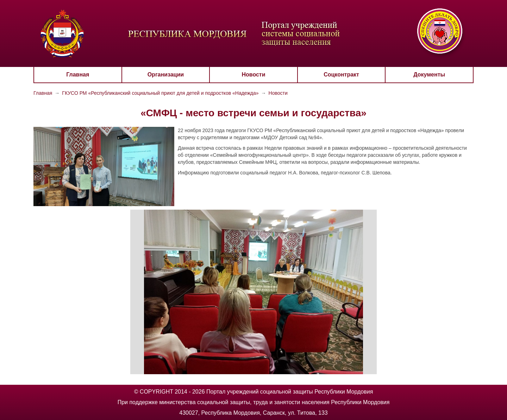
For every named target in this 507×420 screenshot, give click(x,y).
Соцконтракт (341, 75)
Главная (78, 75)
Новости (253, 75)
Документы (429, 75)
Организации (166, 75)
